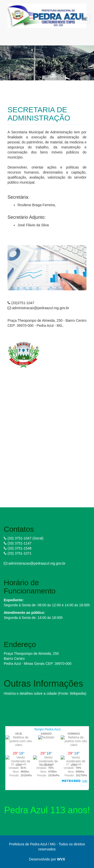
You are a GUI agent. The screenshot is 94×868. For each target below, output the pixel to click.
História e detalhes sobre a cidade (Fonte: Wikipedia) (45, 693)
